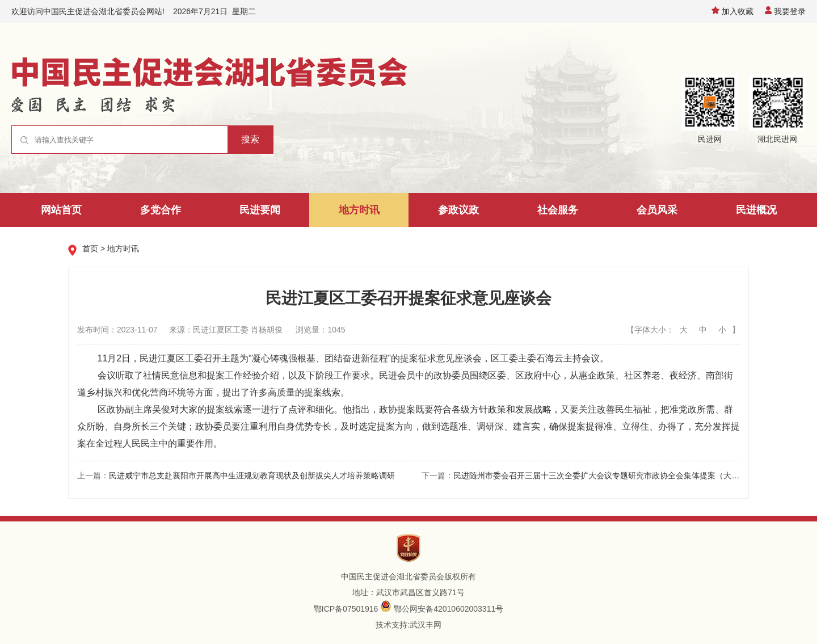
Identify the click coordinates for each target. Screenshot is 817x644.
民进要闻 (260, 210)
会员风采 (657, 210)
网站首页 (61, 210)
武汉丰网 (426, 625)
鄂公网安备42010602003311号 (448, 609)
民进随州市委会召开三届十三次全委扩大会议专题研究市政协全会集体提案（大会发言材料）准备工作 (632, 475)
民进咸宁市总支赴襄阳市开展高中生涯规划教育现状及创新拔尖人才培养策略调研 (252, 475)
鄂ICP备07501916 (346, 609)
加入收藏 (732, 11)
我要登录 (785, 11)
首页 (90, 249)
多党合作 (161, 210)
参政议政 (458, 210)
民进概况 (756, 210)
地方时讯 (359, 210)
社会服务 (558, 210)
